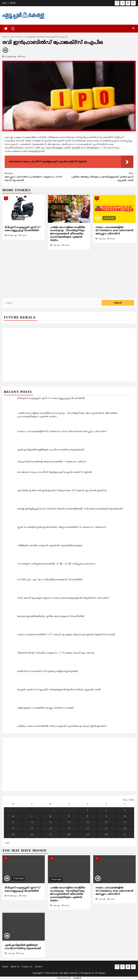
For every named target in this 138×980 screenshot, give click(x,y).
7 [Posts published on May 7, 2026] (69, 816)
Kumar (23, 57)
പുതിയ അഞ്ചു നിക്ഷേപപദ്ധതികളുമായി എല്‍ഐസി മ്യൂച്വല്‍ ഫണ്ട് (101, 177)
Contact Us (27, 967)
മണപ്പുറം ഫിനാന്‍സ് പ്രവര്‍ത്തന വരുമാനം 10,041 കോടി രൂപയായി (37, 177)
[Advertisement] (69, 275)
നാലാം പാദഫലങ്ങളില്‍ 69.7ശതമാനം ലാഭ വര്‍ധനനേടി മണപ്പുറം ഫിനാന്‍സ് (114, 231)
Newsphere (86, 973)
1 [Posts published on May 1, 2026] (88, 810)
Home (5, 967)
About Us (15, 967)
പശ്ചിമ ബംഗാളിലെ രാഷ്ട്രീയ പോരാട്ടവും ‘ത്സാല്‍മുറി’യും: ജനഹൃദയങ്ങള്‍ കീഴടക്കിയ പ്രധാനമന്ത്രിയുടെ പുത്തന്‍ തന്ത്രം (68, 234)
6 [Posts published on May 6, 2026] (50, 816)
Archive (38, 967)
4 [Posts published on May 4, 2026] (13, 816)
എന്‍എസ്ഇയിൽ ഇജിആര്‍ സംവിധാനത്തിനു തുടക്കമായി (23, 947)
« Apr (7, 843)
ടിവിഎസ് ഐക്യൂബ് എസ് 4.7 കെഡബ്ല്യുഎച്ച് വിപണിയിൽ (23, 229)
